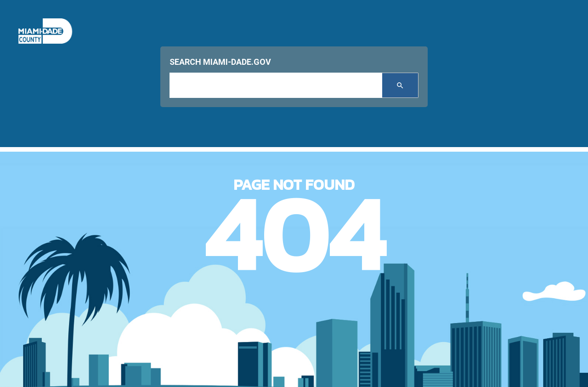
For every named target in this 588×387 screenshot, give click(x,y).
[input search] (276, 85)
